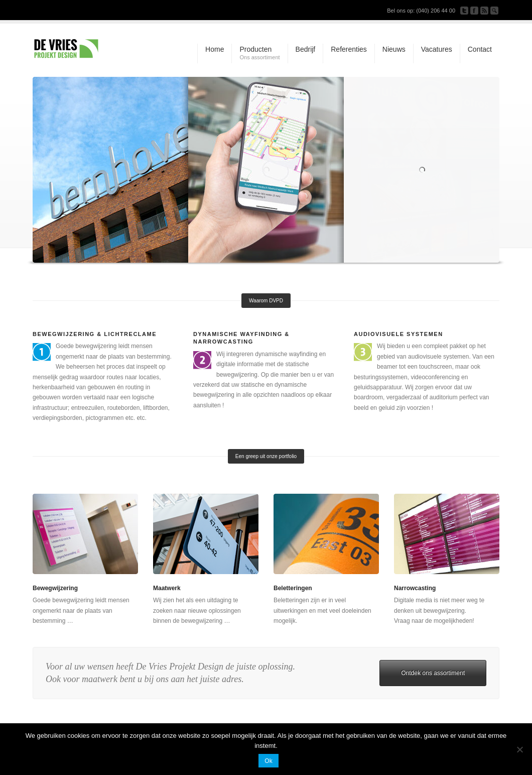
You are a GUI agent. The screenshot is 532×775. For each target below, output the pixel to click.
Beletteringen (293, 588)
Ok (268, 761)
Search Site (494, 11)
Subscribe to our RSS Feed (484, 11)
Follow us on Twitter (464, 11)
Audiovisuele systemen (398, 334)
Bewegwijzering (55, 588)
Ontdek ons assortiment (433, 673)
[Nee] (519, 749)
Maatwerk (167, 588)
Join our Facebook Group (474, 11)
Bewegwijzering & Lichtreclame (95, 334)
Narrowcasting (415, 588)
